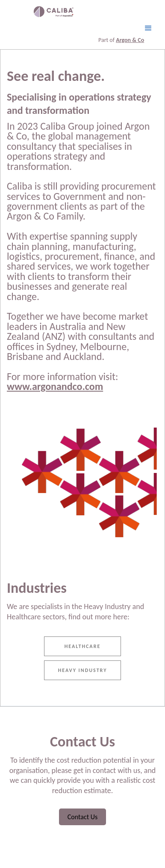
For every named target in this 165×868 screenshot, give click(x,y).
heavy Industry (83, 670)
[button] (148, 28)
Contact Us (82, 817)
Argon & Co (130, 40)
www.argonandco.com (55, 386)
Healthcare (83, 646)
